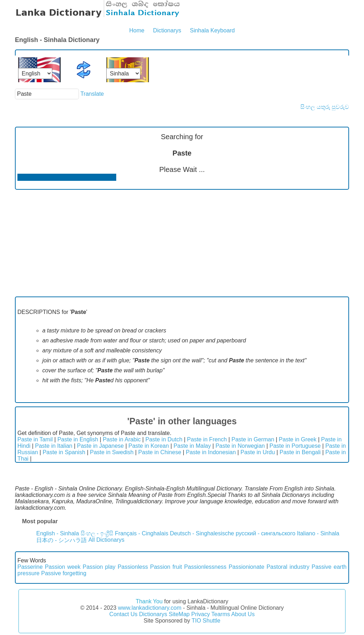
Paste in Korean (149, 446)
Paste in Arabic (122, 439)
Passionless (133, 567)
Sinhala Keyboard (212, 30)
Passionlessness (205, 567)
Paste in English (78, 439)
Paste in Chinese (160, 452)
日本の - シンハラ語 (61, 540)
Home (137, 30)
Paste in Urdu (258, 452)
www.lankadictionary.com (150, 608)
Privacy (200, 614)
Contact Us (124, 614)
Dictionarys (167, 30)
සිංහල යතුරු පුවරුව (325, 107)
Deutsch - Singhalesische (202, 533)
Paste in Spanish (64, 452)
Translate (92, 94)
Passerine (30, 567)
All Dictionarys (106, 540)
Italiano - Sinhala (318, 533)
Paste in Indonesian (211, 452)
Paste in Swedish (112, 452)
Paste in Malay (192, 446)
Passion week (63, 567)
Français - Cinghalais (141, 533)
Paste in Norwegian (240, 446)
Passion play (99, 567)
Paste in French (207, 439)
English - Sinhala (58, 533)
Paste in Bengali (300, 452)
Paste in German (253, 439)
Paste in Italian (54, 446)
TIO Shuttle (206, 621)
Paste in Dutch (164, 439)
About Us (243, 614)
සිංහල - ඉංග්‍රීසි (97, 533)
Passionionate (247, 567)
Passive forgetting (64, 573)
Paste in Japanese (101, 446)
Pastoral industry (288, 567)
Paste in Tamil (35, 439)
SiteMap (179, 614)
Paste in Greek (298, 439)
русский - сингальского (266, 533)
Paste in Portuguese (295, 446)
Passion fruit (166, 567)
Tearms (221, 614)
